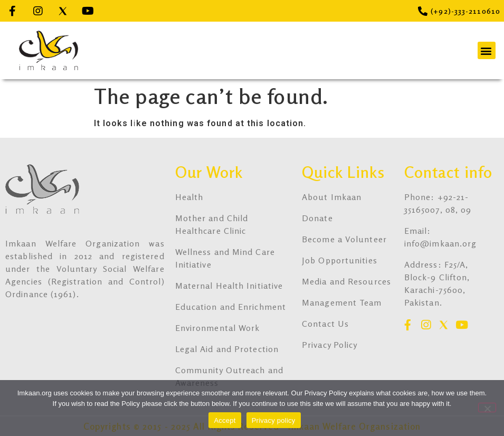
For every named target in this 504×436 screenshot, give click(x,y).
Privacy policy (274, 420)
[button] (487, 50)
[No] (487, 407)
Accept (225, 420)
